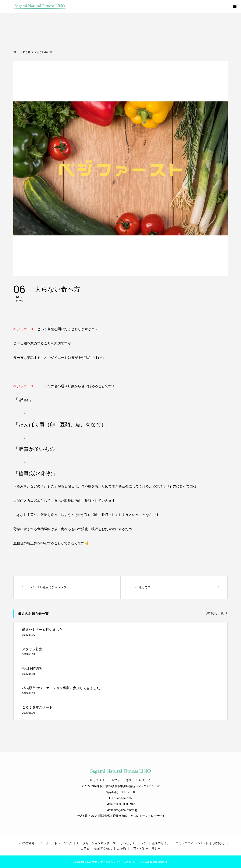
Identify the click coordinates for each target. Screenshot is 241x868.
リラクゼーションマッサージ (96, 843)
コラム (85, 849)
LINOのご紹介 (25, 843)
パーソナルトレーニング (56, 843)
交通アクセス (103, 849)
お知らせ (219, 843)
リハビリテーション (134, 843)
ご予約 (121, 849)
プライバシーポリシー (146, 849)
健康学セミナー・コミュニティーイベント (180, 843)
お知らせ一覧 (215, 613)
